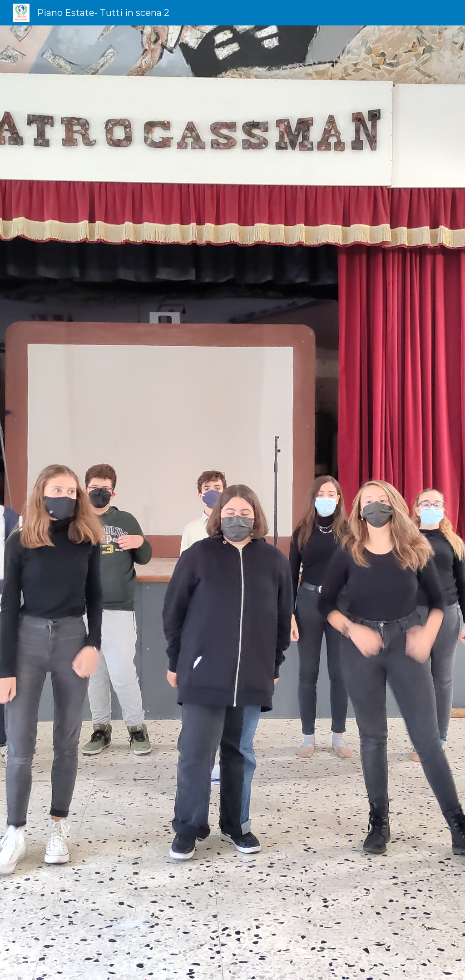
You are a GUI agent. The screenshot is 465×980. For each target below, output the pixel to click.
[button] (232, 964)
